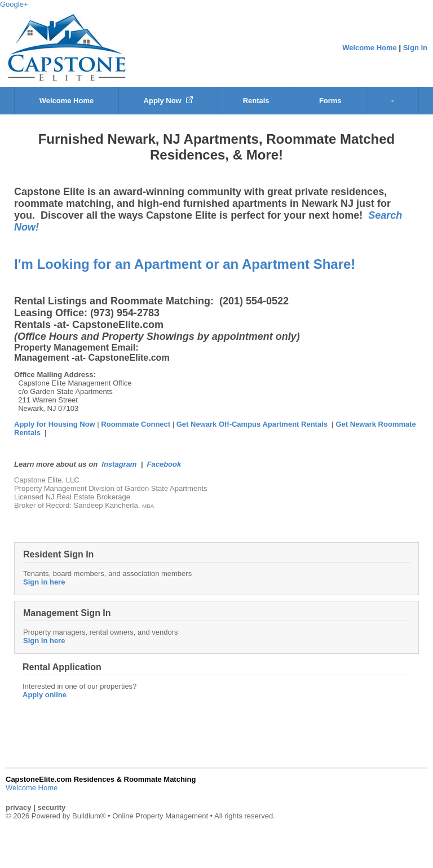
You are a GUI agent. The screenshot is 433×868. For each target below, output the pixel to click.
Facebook (164, 464)
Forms (330, 101)
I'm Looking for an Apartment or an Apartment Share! (185, 264)
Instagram (119, 464)
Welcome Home (370, 48)
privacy (19, 807)
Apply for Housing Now (55, 424)
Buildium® (89, 816)
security (51, 807)
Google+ (14, 4)
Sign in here (44, 582)
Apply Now (169, 101)
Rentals (256, 101)
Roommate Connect (136, 424)
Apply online (45, 695)
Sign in (415, 48)
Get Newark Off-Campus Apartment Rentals (252, 424)
